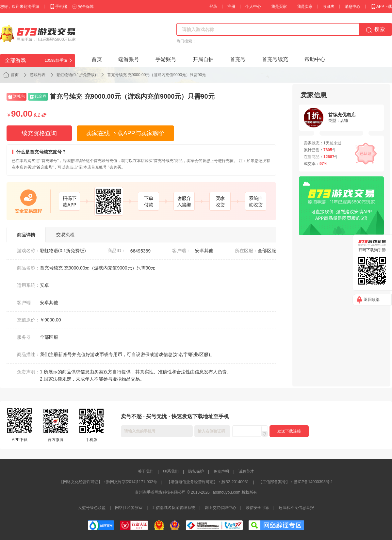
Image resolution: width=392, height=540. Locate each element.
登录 (213, 7)
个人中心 (253, 7)
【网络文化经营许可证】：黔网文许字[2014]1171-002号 (108, 482)
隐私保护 (196, 471)
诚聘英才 (246, 471)
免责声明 (221, 471)
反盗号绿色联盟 (92, 508)
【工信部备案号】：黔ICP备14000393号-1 (296, 482)
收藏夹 (329, 7)
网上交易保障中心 (220, 508)
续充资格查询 (39, 133)
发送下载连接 (289, 431)
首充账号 (44, 167)
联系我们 (171, 471)
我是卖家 (305, 7)
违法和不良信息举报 (296, 508)
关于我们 (146, 471)
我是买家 (279, 7)
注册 (231, 7)
